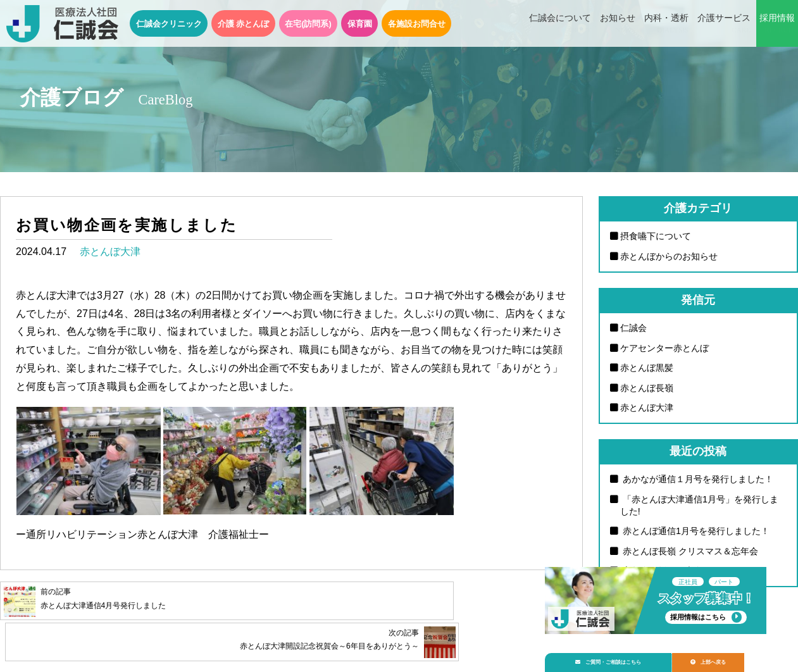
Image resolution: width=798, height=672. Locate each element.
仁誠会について (560, 24)
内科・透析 (666, 24)
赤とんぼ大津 (110, 252)
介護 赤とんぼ (244, 24)
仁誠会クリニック (169, 24)
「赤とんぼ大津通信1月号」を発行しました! (699, 505)
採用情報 (777, 24)
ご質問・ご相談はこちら (616, 657)
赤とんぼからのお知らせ (669, 256)
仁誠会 (633, 328)
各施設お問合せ (417, 24)
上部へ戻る (728, 657)
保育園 (360, 24)
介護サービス (724, 24)
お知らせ (618, 24)
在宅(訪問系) (308, 24)
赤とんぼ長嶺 (647, 388)
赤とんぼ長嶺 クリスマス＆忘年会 (689, 551)
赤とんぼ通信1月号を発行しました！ (695, 531)
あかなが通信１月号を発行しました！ (697, 479)
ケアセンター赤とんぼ (664, 348)
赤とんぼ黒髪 (647, 368)
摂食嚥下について (656, 236)
